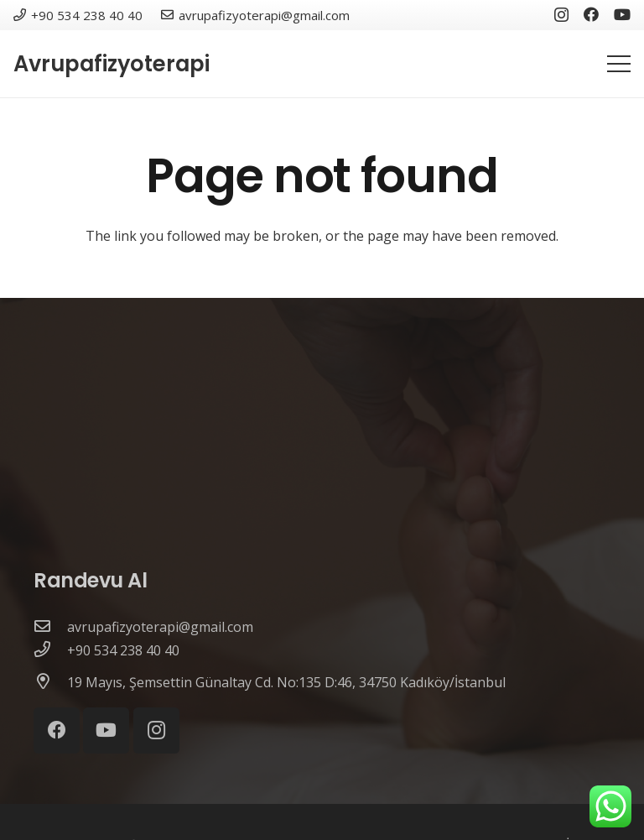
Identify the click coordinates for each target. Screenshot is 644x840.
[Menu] (619, 64)
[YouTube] (622, 14)
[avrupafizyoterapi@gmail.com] (50, 627)
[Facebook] (591, 14)
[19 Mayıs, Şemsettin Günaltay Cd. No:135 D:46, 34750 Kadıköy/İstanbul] (50, 682)
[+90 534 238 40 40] (50, 650)
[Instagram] (561, 15)
